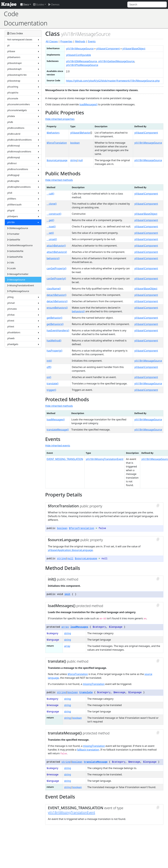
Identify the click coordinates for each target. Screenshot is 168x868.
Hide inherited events (58, 446)
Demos (54, 4)
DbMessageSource (18, 228)
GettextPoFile (15, 257)
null (81, 160)
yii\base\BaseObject (134, 49)
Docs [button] (25, 4)
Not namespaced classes (23, 39)
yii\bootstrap (23, 81)
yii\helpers (23, 216)
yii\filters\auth (23, 205)
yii (23, 45)
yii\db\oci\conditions (23, 169)
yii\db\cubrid (23, 134)
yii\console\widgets (23, 110)
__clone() (52, 204)
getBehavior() (54, 318)
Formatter (13, 234)
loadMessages (79, 627)
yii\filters (23, 199)
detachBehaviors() (57, 301)
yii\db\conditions (23, 128)
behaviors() (53, 258)
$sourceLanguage (57, 160)
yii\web (23, 338)
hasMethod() (54, 341)
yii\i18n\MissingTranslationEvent (105, 459)
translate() (53, 384)
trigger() (51, 390)
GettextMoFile (15, 251)
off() (49, 367)
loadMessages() (88, 104)
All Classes (52, 41)
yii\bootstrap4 (23, 63)
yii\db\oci (23, 163)
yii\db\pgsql (23, 175)
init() (49, 361)
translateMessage (96, 762)
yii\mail (23, 303)
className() (54, 289)
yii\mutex (23, 309)
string (74, 160)
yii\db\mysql (23, 157)
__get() (50, 220)
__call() (50, 194)
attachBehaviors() (57, 252)
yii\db (23, 122)
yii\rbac (23, 315)
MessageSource (16, 280)
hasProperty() (54, 351)
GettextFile (14, 240)
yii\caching (23, 87)
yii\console (23, 98)
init (67, 594)
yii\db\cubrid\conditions (23, 140)
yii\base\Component (108, 49)
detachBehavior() (57, 295)
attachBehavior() (56, 246)
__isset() (51, 227)
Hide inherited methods (59, 180)
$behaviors (53, 133)
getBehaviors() (55, 324)
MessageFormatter (18, 274)
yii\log (23, 297)
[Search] (147, 4)
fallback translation (88, 750)
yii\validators (23, 332)
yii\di (23, 193)
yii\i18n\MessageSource (80, 49)
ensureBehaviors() (57, 308)
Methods (80, 41)
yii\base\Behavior (80, 133)
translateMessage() (58, 430)
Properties (66, 41)
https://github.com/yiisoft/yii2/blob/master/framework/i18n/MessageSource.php (113, 81)
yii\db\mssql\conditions (23, 151)
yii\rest (23, 321)
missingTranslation (94, 684)
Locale (11, 268)
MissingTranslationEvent (21, 285)
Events (92, 41)
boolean (75, 143)
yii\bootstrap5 (23, 69)
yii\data (23, 116)
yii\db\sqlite (23, 181)
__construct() (54, 214)
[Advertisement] (108, 18)
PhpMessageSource (18, 291)
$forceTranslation (57, 143)
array (65, 627)
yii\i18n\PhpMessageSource (82, 65)
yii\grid (23, 210)
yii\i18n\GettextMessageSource (116, 61)
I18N (11, 263)
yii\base (23, 51)
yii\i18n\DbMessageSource (81, 61)
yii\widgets (23, 344)
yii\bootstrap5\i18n (23, 75)
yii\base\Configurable (78, 55)
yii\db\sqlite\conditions (23, 187)
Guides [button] (39, 4)
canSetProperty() (56, 278)
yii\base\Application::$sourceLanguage (70, 550)
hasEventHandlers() (58, 330)
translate (86, 693)
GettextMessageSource (20, 245)
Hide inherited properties (60, 119)
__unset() (52, 239)
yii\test (23, 326)
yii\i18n (23, 222)
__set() (50, 233)
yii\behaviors (23, 57)
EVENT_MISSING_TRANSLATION (65, 459)
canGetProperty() (57, 268)
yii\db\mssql (23, 146)
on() (49, 377)
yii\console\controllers (23, 104)
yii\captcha (23, 93)
